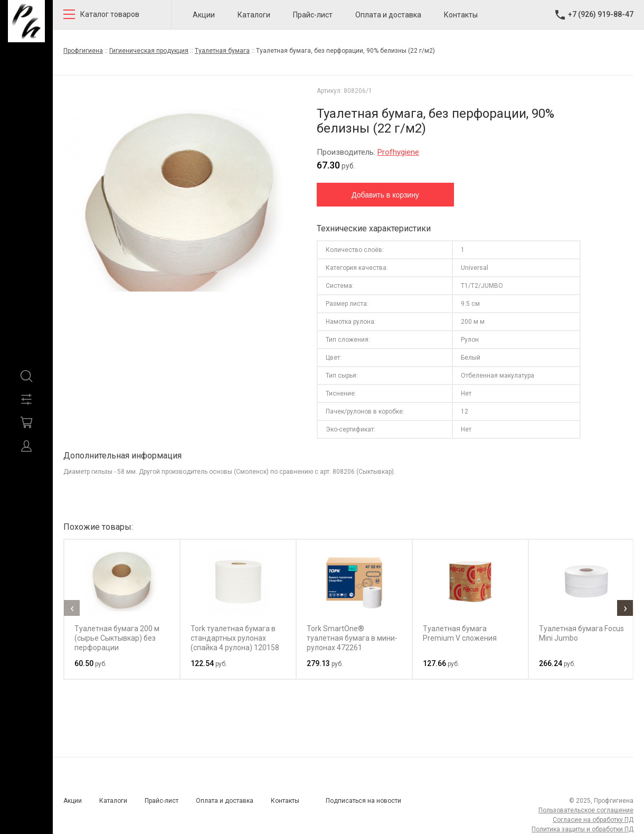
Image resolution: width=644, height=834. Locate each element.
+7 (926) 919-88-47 (601, 14)
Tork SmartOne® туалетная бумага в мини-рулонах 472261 (352, 638)
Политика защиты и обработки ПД (583, 829)
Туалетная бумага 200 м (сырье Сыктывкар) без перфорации (117, 638)
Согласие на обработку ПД (593, 820)
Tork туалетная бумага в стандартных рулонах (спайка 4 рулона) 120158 (235, 638)
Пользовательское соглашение (586, 810)
